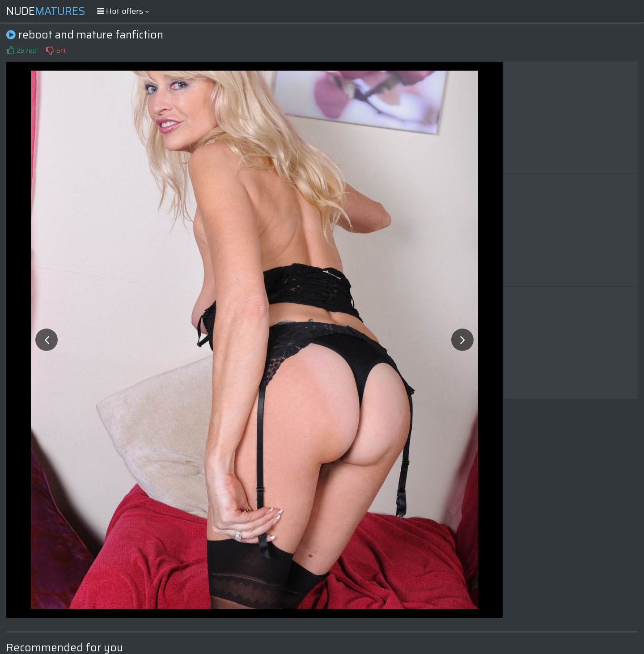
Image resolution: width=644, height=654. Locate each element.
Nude (46, 11)
